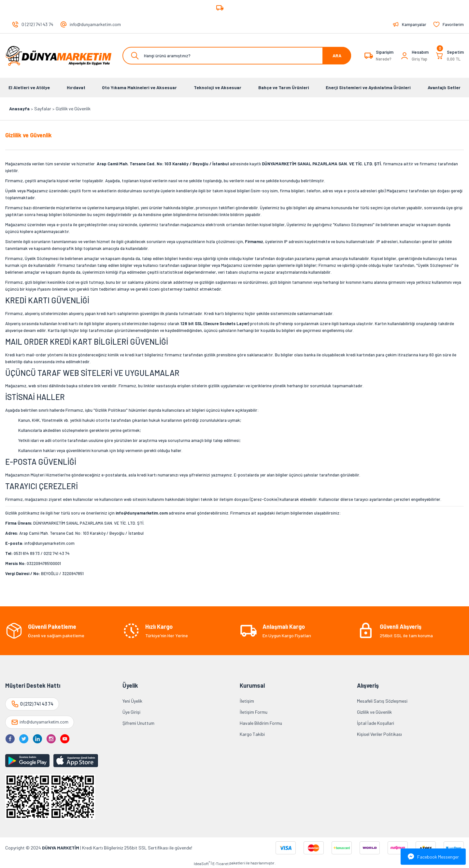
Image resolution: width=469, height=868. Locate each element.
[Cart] (449, 56)
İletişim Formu (254, 712)
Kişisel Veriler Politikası (379, 734)
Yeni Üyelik (132, 701)
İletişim (247, 701)
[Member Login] (405, 56)
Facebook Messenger (433, 857)
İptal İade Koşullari (376, 723)
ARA (337, 55)
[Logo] (59, 56)
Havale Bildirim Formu (261, 723)
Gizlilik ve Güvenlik (374, 712)
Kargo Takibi (252, 734)
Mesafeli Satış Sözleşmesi (382, 701)
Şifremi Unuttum (138, 723)
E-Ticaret (220, 863)
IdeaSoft (202, 863)
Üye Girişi (131, 712)
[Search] (237, 56)
